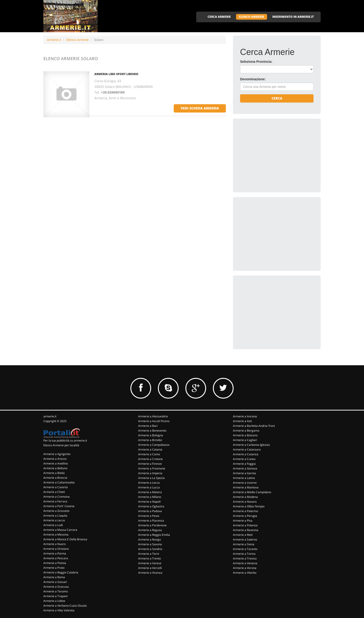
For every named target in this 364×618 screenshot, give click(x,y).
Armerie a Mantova (246, 487)
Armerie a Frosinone (152, 468)
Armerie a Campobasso (154, 445)
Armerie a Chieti (54, 492)
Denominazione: (253, 79)
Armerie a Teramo (56, 591)
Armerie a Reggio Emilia (154, 535)
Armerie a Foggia (244, 464)
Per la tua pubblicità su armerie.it (65, 440)
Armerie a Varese (150, 563)
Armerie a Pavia (149, 516)
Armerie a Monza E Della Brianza (65, 539)
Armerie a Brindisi (150, 440)
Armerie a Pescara (56, 558)
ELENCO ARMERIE (252, 17)
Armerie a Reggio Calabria (61, 572)
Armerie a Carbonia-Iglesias (251, 445)
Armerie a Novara (245, 502)
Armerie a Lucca (149, 487)
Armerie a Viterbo (245, 573)
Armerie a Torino (244, 554)
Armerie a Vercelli (150, 568)
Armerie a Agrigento (57, 454)
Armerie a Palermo (246, 511)
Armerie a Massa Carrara (60, 530)
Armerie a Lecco (149, 483)
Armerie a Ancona (245, 416)
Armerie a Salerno (245, 539)
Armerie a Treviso (245, 558)
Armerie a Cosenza (246, 454)
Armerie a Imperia (150, 473)
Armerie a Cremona (57, 497)
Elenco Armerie (78, 40)
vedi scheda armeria (200, 108)
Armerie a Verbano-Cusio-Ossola (65, 606)
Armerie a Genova (245, 468)
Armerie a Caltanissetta (59, 482)
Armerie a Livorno (245, 483)
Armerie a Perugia (245, 516)
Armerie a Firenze (150, 464)
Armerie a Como (149, 454)
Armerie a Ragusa (150, 530)
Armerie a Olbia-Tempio (249, 506)
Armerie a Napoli (149, 502)
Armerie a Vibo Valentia (59, 610)
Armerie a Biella (54, 473)
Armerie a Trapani (55, 596)
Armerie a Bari (148, 426)
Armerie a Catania (150, 449)
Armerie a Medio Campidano (252, 492)
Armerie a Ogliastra (151, 506)
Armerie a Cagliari (245, 440)
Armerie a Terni (149, 554)
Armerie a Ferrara (55, 501)
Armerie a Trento (150, 558)
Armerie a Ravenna (246, 530)
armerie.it (50, 416)
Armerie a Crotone (150, 459)
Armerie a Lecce (54, 520)
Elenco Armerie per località (61, 445)
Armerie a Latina (244, 478)
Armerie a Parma (55, 553)
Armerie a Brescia (55, 478)
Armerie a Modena (245, 497)
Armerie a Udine (54, 601)
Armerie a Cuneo (244, 459)
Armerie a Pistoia (55, 563)
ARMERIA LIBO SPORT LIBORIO (116, 74)
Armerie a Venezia (245, 563)
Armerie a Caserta (56, 487)
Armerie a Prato (54, 568)
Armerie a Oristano (56, 549)
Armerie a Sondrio (150, 549)
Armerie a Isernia (244, 473)
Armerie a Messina (56, 535)
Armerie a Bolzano (245, 435)
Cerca (277, 98)
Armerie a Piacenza (151, 521)
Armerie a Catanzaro (247, 449)
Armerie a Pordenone (152, 525)
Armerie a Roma (54, 577)
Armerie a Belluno (55, 468)
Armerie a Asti (242, 421)
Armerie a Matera (150, 492)
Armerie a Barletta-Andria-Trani (254, 426)
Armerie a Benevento (152, 431)
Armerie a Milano (150, 497)
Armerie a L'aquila (55, 516)
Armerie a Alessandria (153, 416)
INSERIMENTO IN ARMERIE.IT (293, 17)
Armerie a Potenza (245, 525)
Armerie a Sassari (55, 582)
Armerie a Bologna (151, 435)
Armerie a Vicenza (150, 573)
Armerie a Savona (150, 544)
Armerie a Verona (245, 568)
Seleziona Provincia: (256, 62)
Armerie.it (54, 40)
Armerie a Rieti (243, 535)
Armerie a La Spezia (151, 478)
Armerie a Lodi (53, 525)
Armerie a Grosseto (56, 511)
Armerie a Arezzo (55, 459)
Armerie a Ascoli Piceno (154, 421)
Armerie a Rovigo (150, 539)
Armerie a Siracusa (56, 587)
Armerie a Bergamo (246, 431)
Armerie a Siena (244, 544)
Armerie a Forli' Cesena (59, 506)
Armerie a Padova (150, 511)
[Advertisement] (276, 155)
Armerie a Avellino (56, 463)
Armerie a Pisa (243, 521)
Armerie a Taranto (245, 549)
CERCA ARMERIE (219, 17)
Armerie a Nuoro (55, 544)
